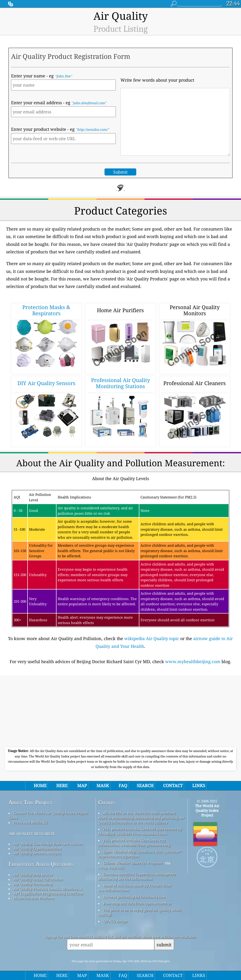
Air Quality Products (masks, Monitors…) (48, 889)
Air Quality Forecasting (33, 884)
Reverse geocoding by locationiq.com (134, 897)
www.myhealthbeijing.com (193, 661)
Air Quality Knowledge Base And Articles (48, 844)
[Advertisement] (120, 712)
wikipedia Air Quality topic (152, 638)
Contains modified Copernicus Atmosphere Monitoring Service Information (137, 876)
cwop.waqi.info (111, 868)
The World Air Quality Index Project (207, 810)
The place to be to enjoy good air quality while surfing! (140, 912)
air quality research (31, 833)
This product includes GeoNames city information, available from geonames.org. (135, 843)
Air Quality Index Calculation (38, 879)
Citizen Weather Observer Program (133, 863)
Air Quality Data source (33, 875)
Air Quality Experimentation (37, 849)
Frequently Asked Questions (41, 864)
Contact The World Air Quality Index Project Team (48, 815)
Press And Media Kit (30, 822)
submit (164, 945)
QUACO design (115, 921)
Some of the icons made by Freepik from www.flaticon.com (135, 888)
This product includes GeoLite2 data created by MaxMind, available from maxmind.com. (140, 831)
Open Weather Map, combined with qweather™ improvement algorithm (140, 854)
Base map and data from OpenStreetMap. (137, 903)
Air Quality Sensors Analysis (37, 853)
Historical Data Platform (34, 898)
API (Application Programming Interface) (48, 893)
